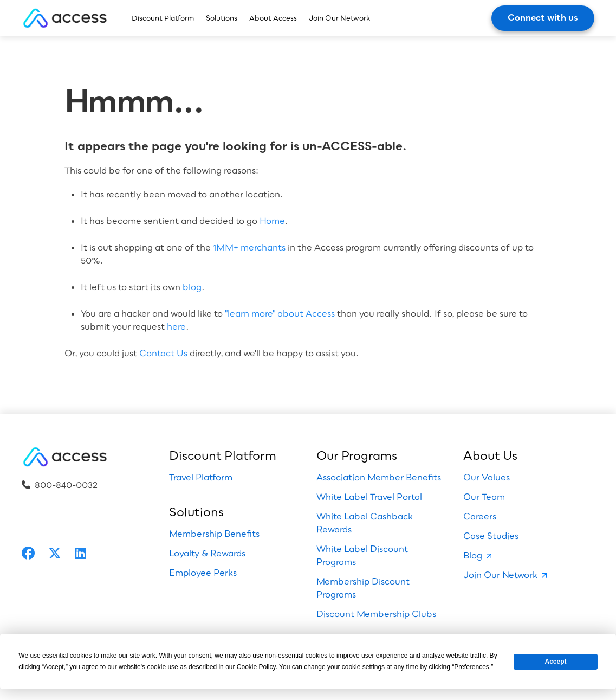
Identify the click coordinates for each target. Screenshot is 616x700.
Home (272, 221)
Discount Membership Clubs (376, 614)
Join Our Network (339, 18)
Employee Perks (203, 573)
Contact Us (163, 353)
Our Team (484, 497)
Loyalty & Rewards (207, 553)
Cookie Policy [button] (256, 667)
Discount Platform (163, 18)
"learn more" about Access (280, 313)
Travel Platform (201, 477)
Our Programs (357, 455)
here (176, 326)
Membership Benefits (214, 534)
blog (192, 287)
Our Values (487, 477)
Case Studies (491, 536)
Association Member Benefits (379, 477)
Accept (556, 662)
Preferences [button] (472, 667)
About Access (273, 18)
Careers (480, 516)
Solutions (222, 18)
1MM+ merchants (249, 247)
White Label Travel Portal (369, 497)
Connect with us (543, 17)
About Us (490, 455)
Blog (473, 555)
